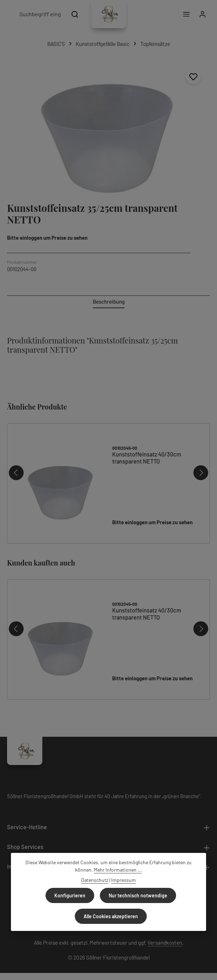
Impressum (123, 880)
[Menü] (186, 14)
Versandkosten (165, 943)
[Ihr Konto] (202, 14)
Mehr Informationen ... (118, 870)
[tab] (109, 302)
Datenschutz (95, 880)
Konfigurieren (70, 895)
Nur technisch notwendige (138, 895)
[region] (108, 128)
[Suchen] (75, 14)
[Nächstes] (201, 473)
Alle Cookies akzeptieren (111, 916)
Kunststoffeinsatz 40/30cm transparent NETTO (147, 458)
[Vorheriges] (16, 473)
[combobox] (40, 14)
